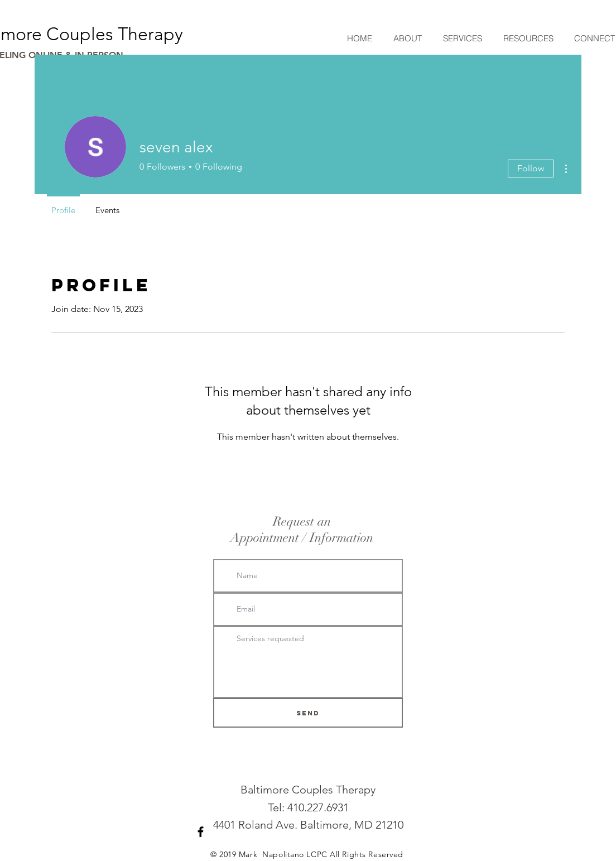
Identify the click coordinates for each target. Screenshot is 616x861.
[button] (462, 39)
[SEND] (308, 713)
